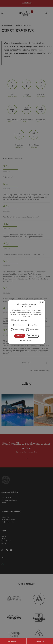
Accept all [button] (20, 335)
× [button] (43, 302)
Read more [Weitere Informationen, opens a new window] (26, 316)
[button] (26, 341)
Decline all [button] (33, 336)
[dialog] (26, 322)
